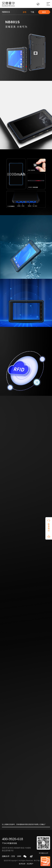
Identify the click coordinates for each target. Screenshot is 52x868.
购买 (44, 12)
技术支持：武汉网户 (26, 864)
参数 (25, 12)
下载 (32, 12)
